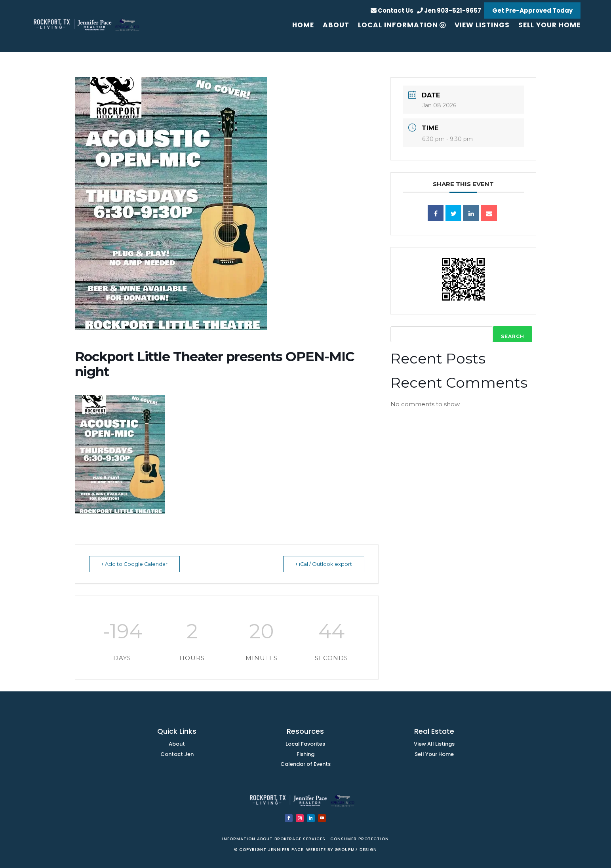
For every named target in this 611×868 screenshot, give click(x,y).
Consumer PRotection (359, 839)
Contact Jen (177, 754)
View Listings (482, 25)
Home (303, 25)
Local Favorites (305, 744)
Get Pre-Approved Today (532, 10)
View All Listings (434, 744)
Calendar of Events (305, 764)
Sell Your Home (434, 754)
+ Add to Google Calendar (136, 564)
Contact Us (392, 10)
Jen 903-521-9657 (449, 10)
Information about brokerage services (275, 839)
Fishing (305, 754)
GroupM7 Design (356, 850)
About (336, 25)
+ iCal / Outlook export (322, 564)
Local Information (398, 25)
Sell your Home (549, 25)
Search (513, 336)
